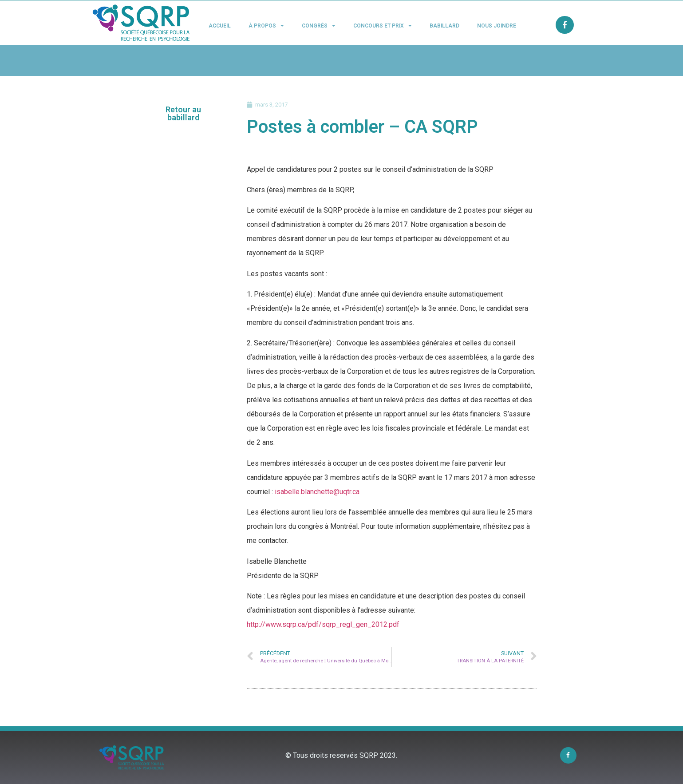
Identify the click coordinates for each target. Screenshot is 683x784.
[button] (184, 114)
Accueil (220, 26)
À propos (266, 26)
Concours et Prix (383, 26)
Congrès (319, 26)
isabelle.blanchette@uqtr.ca (317, 492)
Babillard (444, 26)
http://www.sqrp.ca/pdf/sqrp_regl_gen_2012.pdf (323, 624)
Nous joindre (497, 26)
